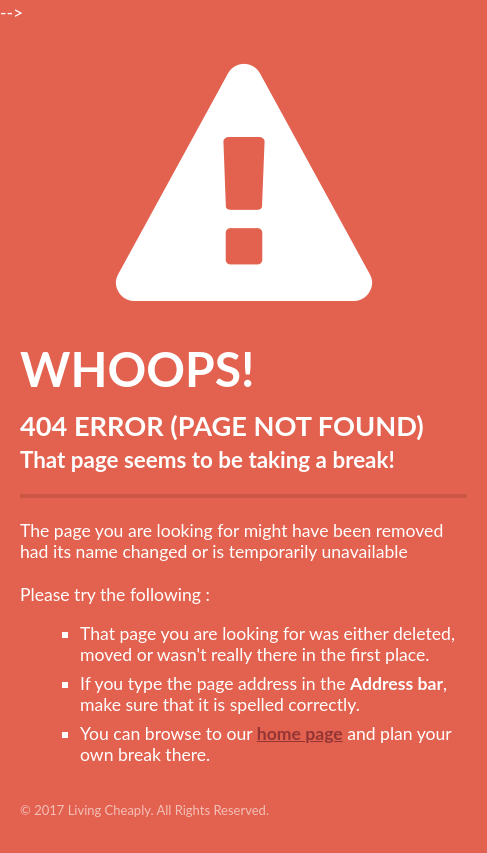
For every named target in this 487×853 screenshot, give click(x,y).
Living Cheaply (109, 810)
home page (300, 733)
